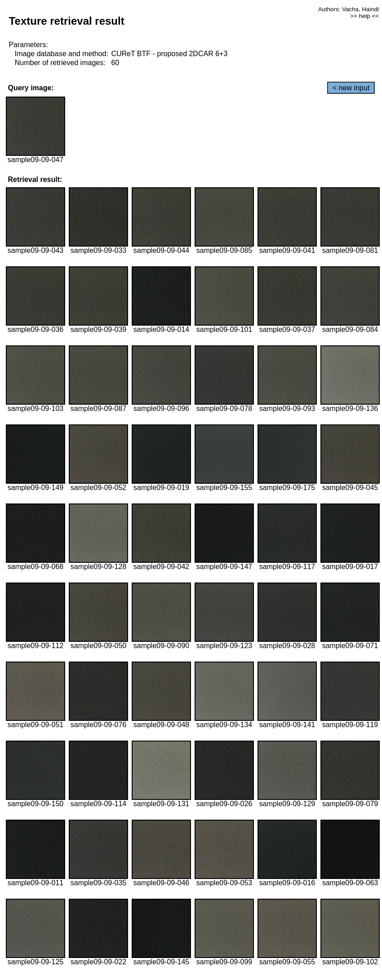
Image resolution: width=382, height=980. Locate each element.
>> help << (364, 16)
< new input (351, 88)
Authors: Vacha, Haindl (349, 9)
